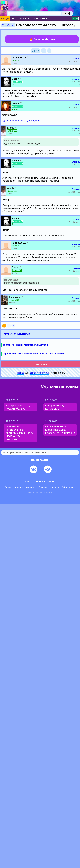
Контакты (55, 487)
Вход (75, 18)
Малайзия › (8, 25)
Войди (21, 373)
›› (49, 51)
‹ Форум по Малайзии (16, 334)
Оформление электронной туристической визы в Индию (34, 354)
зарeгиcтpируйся (39, 373)
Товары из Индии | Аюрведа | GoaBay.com (26, 345)
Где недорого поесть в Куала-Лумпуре (22, 121)
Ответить (76, 59)
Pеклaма (43, 487)
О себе (14, 63)
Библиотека (68, 487)
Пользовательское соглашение (20, 487)
